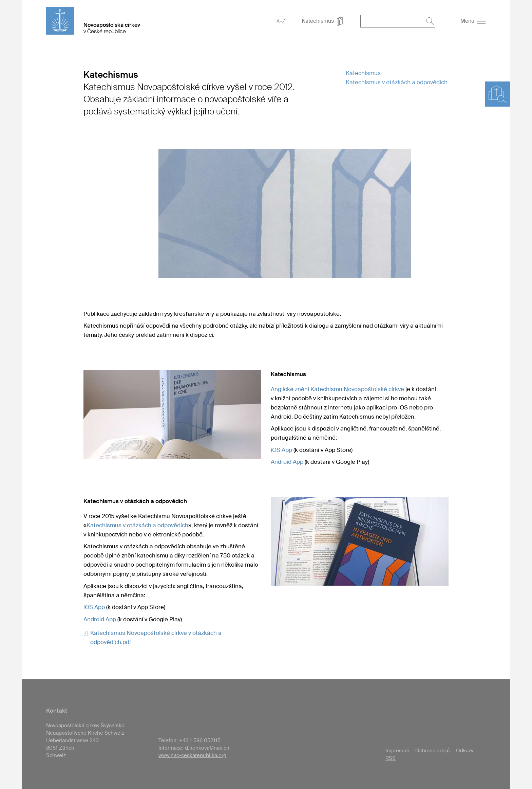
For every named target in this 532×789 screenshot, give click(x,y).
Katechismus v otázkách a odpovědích (397, 82)
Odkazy (465, 751)
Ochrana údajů (433, 751)
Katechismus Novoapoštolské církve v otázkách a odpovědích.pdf (156, 637)
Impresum (397, 751)
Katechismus (363, 73)
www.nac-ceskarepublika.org (192, 755)
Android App (287, 462)
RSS (391, 758)
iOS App (281, 450)
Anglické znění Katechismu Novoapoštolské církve (337, 389)
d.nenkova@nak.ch (207, 748)
